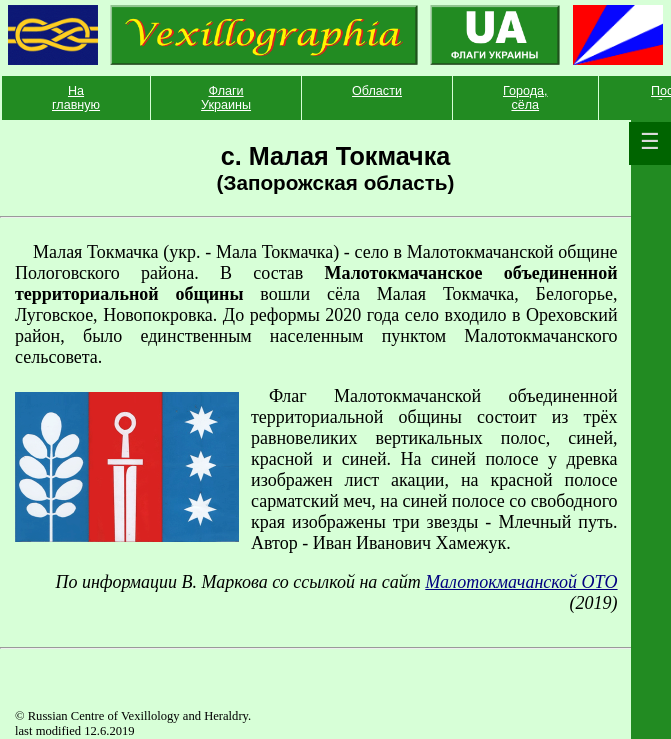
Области (377, 91)
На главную (76, 98)
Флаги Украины (226, 98)
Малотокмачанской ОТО (521, 582)
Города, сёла (525, 98)
